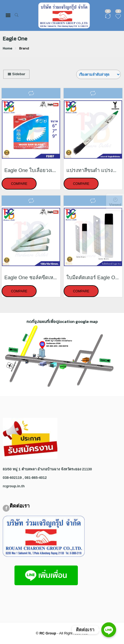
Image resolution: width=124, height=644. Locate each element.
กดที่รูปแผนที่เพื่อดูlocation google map (62, 321)
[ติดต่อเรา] (109, 630)
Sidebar (16, 74)
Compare (19, 184)
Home (8, 48)
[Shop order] (98, 74)
